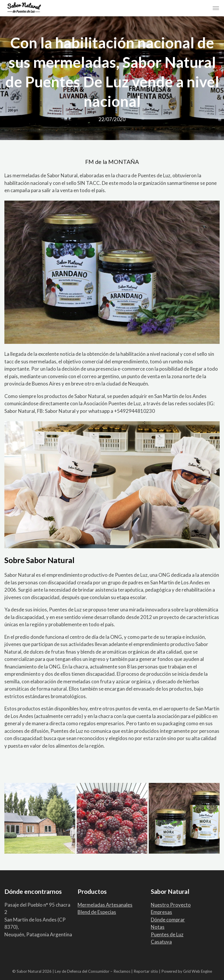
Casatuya (161, 942)
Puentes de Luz (167, 934)
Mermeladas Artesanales (105, 905)
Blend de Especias (97, 912)
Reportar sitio (146, 971)
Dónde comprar (168, 920)
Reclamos (122, 971)
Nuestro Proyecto (171, 905)
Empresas (161, 912)
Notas (158, 927)
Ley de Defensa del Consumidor (82, 971)
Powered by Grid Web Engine (187, 971)
